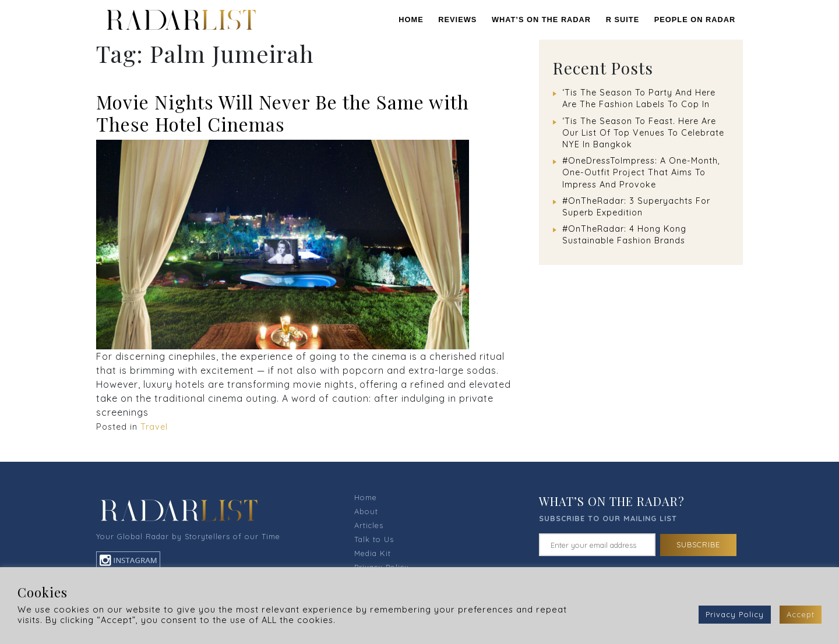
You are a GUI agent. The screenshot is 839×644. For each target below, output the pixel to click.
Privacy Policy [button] (735, 614)
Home (411, 20)
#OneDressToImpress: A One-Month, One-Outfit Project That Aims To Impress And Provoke (641, 172)
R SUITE (623, 20)
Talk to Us (374, 539)
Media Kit (373, 553)
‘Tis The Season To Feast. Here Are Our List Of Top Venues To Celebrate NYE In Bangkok (643, 133)
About (366, 511)
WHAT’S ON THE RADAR (541, 20)
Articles (369, 525)
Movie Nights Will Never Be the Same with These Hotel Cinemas (283, 113)
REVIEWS (457, 20)
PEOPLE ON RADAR (695, 20)
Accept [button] (801, 614)
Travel (154, 427)
